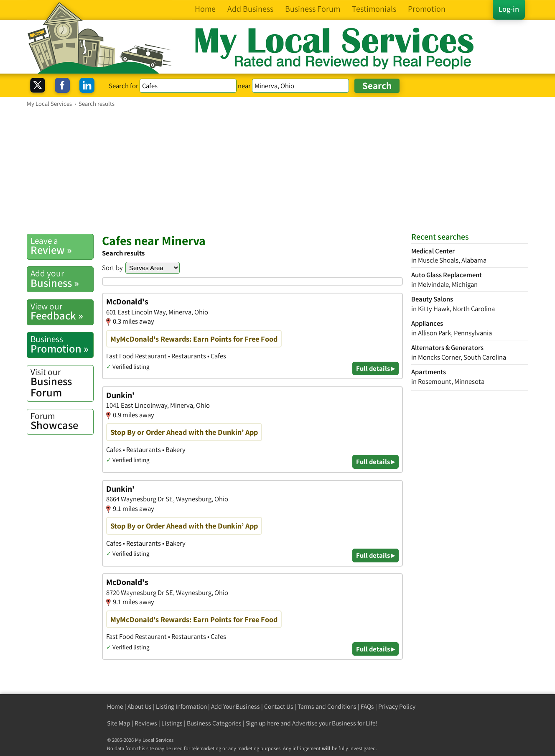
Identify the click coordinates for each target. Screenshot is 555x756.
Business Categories (214, 723)
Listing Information (181, 706)
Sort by (112, 268)
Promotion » (62, 344)
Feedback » (62, 312)
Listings (172, 723)
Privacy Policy (397, 706)
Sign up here (262, 723)
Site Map (119, 723)
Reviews (146, 723)
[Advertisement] (277, 170)
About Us (140, 706)
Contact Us (279, 706)
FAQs (367, 706)
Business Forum (62, 383)
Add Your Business (235, 706)
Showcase (62, 421)
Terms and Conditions (327, 706)
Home (115, 706)
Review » (62, 246)
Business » (62, 278)
